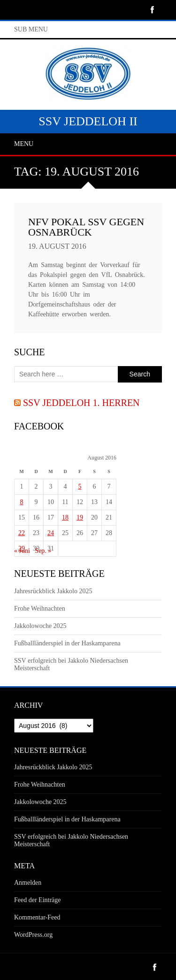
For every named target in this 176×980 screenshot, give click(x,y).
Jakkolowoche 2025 (40, 626)
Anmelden (28, 883)
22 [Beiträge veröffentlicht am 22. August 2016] (22, 533)
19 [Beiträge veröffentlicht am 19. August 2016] (80, 517)
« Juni (22, 551)
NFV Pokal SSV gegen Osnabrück (86, 227)
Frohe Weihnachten (40, 609)
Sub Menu (31, 29)
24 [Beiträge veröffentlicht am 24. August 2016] (51, 533)
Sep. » (43, 551)
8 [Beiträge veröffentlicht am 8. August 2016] (22, 502)
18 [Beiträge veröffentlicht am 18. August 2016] (65, 517)
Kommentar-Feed (37, 917)
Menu (24, 144)
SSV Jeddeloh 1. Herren (81, 403)
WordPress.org (33, 935)
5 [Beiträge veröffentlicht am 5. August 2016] (80, 486)
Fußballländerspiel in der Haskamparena (67, 643)
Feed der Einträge (38, 900)
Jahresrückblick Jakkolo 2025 (53, 591)
